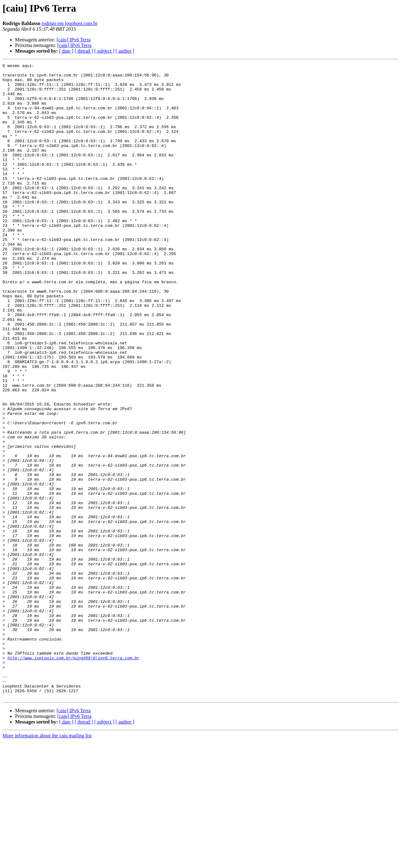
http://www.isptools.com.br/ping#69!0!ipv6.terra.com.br (73, 777)
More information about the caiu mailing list (47, 863)
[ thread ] (84, 51)
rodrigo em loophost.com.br (69, 23)
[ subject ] (104, 51)
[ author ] (125, 51)
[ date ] (66, 51)
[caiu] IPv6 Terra (73, 40)
